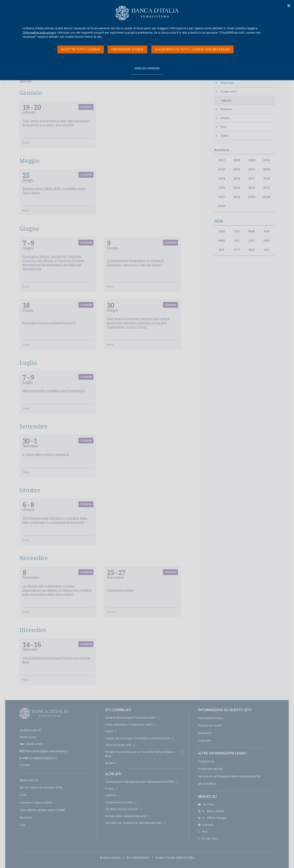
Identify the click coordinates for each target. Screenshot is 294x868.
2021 (252, 169)
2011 (222, 197)
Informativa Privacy (210, 718)
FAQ (22, 825)
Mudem (110, 763)
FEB (237, 231)
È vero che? (229, 92)
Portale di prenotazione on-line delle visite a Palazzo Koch (140, 754)
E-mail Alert (208, 838)
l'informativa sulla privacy (39, 33)
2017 (252, 179)
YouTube (206, 804)
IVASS (109, 731)
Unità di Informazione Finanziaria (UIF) (130, 717)
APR (267, 231)
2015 (222, 188)
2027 (222, 160)
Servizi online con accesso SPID (41, 787)
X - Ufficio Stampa (212, 818)
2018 (237, 179)
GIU (237, 241)
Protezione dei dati (210, 769)
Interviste (227, 83)
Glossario (26, 817)
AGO (267, 241)
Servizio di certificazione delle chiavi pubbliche (229, 776)
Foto (224, 127)
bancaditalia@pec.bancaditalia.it (47, 751)
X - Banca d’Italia (211, 811)
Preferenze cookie (210, 725)
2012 (267, 188)
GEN (222, 231)
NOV (252, 250)
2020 (267, 169)
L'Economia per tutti (118, 745)
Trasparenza (206, 761)
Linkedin (206, 825)
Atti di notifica (207, 784)
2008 (267, 197)
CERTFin (111, 795)
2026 (237, 160)
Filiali (23, 795)
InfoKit (225, 118)
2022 (237, 169)
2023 (222, 169)
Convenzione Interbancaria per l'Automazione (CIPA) (140, 781)
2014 (237, 188)
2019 (222, 179)
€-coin (109, 788)
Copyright (204, 740)
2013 (252, 188)
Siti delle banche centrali (121, 809)
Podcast (226, 109)
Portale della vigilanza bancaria (126, 816)
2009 (252, 197)
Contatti (25, 765)
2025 (252, 160)
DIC (267, 250)
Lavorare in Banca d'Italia (36, 802)
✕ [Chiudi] (289, 6)
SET (222, 250)
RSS (203, 831)
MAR (252, 231)
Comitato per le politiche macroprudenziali (133, 823)
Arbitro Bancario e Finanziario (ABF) (129, 724)
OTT (237, 250)
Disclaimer (205, 733)
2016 (267, 179)
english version (147, 70)
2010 (237, 197)
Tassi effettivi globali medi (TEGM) (42, 810)
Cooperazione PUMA (119, 802)
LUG (252, 241)
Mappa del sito (29, 780)
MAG (222, 241)
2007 (222, 206)
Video (225, 136)
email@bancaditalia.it (43, 758)
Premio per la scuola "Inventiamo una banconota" (138, 738)
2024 (267, 160)
